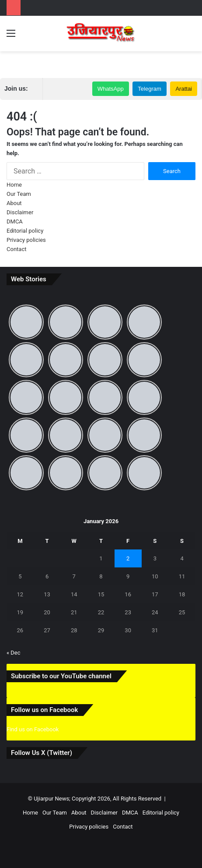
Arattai (184, 89)
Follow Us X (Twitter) (42, 753)
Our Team (19, 194)
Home (14, 185)
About (14, 203)
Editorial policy (25, 231)
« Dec (14, 653)
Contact (16, 249)
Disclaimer (20, 212)
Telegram (149, 89)
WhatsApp (111, 89)
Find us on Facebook (33, 729)
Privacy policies (26, 240)
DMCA (15, 221)
